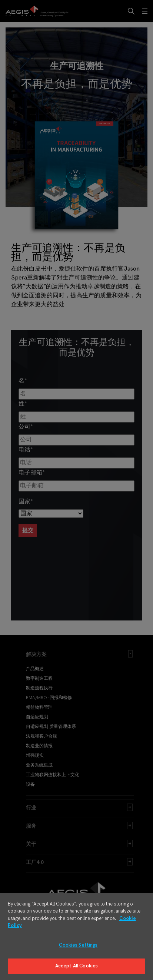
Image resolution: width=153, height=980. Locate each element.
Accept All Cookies (76, 966)
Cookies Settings (78, 945)
